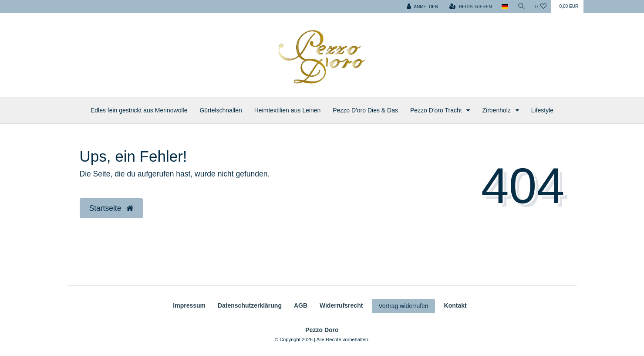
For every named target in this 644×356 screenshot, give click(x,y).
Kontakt (455, 305)
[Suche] (522, 7)
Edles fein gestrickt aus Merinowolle (139, 110)
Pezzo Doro (322, 330)
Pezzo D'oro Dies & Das (365, 110)
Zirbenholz (497, 110)
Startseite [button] (111, 208)
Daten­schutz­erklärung (250, 305)
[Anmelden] (422, 7)
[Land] (505, 7)
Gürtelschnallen (221, 110)
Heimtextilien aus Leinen (288, 110)
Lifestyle (542, 110)
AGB (301, 305)
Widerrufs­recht (341, 305)
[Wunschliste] (541, 7)
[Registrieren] (471, 7)
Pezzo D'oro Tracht (437, 110)
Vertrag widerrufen (403, 306)
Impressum (189, 305)
